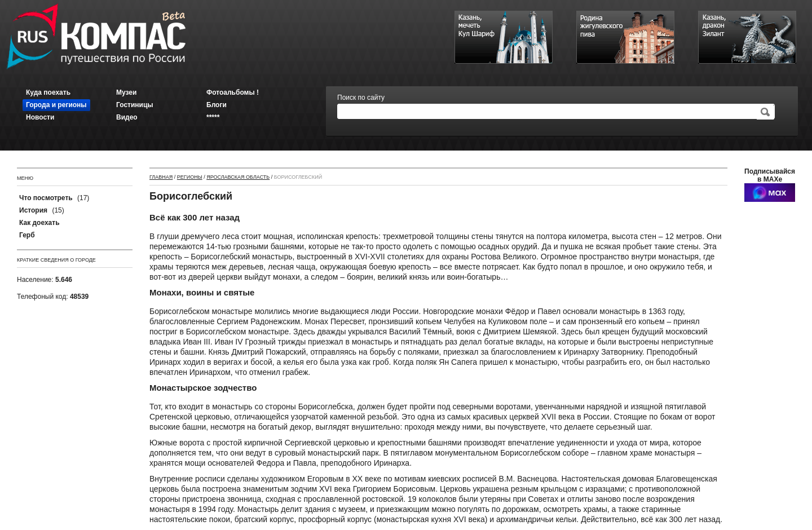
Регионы (190, 177)
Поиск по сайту (361, 98)
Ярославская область (238, 177)
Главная (161, 177)
